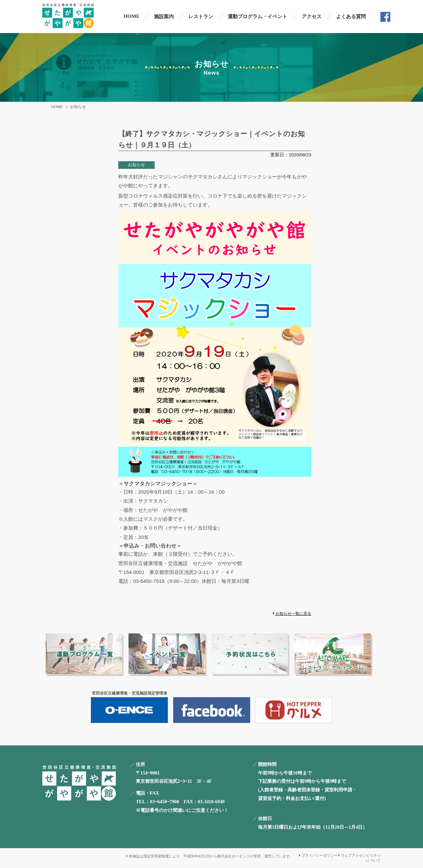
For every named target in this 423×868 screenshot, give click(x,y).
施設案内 (164, 16)
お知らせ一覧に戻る (292, 613)
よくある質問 (351, 16)
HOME (132, 16)
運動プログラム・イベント (257, 16)
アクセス (312, 16)
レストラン (201, 16)
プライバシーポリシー (318, 855)
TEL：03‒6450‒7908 (157, 802)
